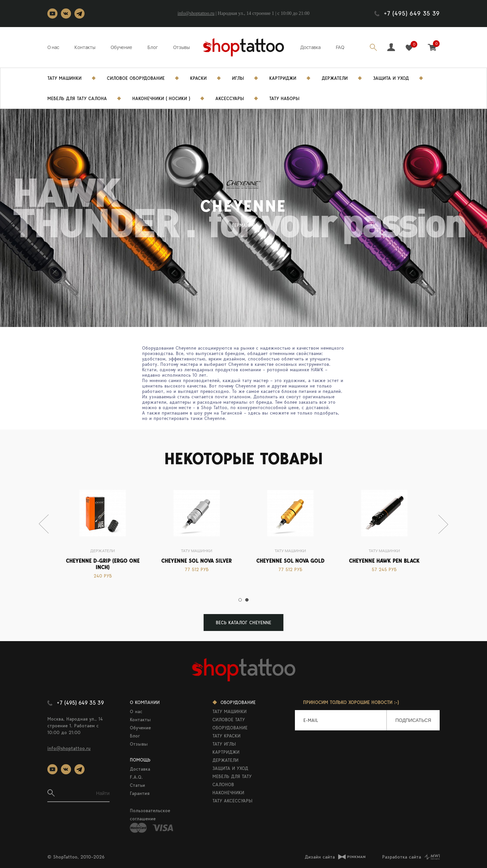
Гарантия (140, 793)
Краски (198, 78)
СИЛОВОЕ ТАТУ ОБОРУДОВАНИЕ (230, 724)
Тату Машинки (64, 78)
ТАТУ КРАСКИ (226, 736)
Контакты (85, 47)
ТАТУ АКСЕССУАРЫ (232, 801)
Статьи (137, 785)
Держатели (335, 78)
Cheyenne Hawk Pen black (384, 561)
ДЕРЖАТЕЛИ (225, 760)
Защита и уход (391, 78)
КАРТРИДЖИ (226, 752)
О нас (53, 47)
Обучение (121, 47)
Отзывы (181, 47)
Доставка (310, 47)
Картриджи (283, 78)
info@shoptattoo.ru (196, 13)
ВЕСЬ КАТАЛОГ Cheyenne (243, 623)
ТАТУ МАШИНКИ (229, 711)
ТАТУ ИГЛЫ (224, 744)
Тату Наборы (284, 98)
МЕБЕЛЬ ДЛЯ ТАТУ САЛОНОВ (232, 780)
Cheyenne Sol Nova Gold (291, 561)
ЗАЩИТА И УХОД (230, 768)
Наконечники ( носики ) (161, 98)
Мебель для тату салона (77, 98)
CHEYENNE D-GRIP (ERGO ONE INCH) (103, 564)
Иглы (238, 78)
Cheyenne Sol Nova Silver (196, 561)
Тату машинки (197, 551)
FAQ (340, 47)
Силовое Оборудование (136, 78)
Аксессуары (230, 98)
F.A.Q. (136, 777)
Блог (153, 47)
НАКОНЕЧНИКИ (228, 793)
